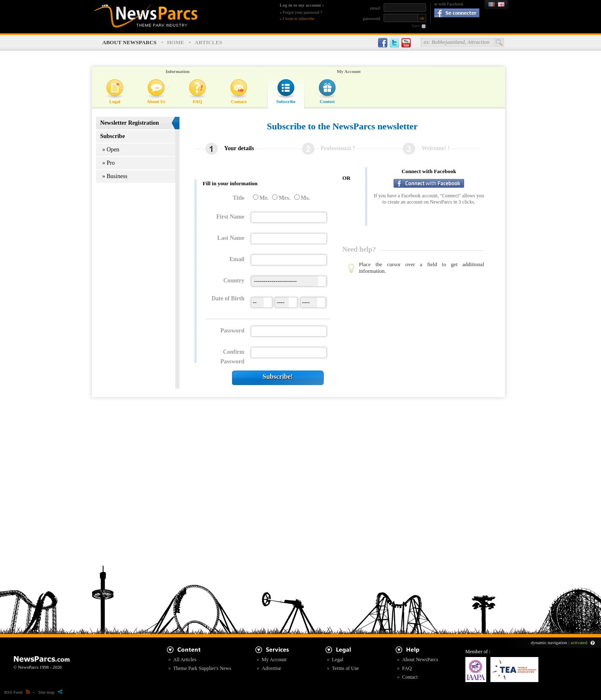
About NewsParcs (420, 660)
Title (239, 198)
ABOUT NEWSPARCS (129, 42)
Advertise (271, 668)
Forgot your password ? (303, 12)
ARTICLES (209, 42)
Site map (50, 692)
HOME (176, 42)
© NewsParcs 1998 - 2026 (38, 667)
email (375, 8)
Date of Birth (228, 298)
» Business (115, 176)
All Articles (185, 660)
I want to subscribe (299, 19)
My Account (274, 660)
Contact (239, 101)
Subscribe (286, 101)
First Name (230, 217)
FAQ (197, 101)
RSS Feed (17, 692)
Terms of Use (345, 668)
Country (234, 281)
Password (232, 331)
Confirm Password (232, 357)
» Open (111, 150)
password (371, 18)
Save (416, 26)
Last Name (231, 238)
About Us (156, 101)
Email (237, 259)
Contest (327, 101)
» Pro (109, 163)
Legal (115, 101)
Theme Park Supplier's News (202, 668)
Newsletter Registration (130, 123)
